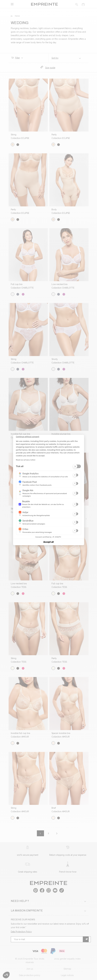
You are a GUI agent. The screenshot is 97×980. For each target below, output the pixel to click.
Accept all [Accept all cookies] (48, 542)
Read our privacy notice (26, 460)
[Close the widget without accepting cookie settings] (28, 437)
